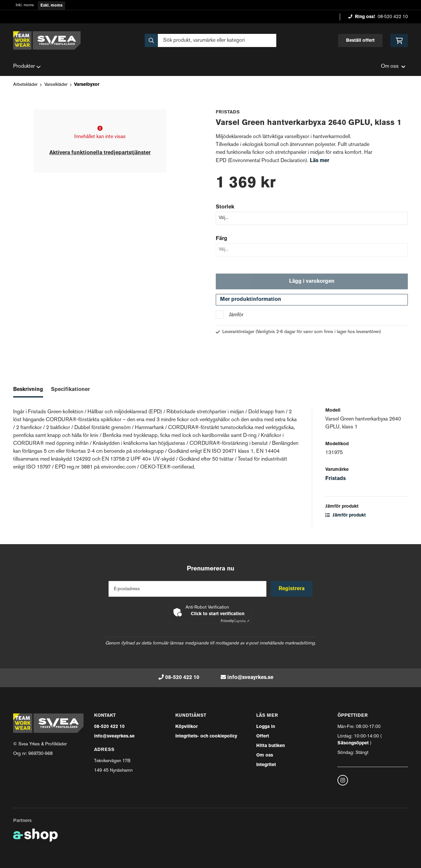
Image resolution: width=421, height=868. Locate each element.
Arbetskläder (25, 85)
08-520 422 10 (393, 17)
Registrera (292, 589)
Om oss (265, 755)
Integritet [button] (266, 765)
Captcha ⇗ (235, 621)
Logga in (266, 727)
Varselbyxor (87, 85)
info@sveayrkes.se (250, 678)
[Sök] (210, 40)
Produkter (27, 67)
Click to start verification (218, 614)
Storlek (225, 207)
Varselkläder (56, 85)
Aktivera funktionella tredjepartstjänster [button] (100, 153)
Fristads (335, 480)
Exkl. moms (51, 6)
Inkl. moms (25, 5)
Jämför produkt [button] (346, 517)
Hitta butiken (271, 746)
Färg (222, 239)
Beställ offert (360, 41)
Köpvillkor (186, 727)
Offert (263, 736)
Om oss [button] (393, 67)
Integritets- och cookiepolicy (206, 736)
